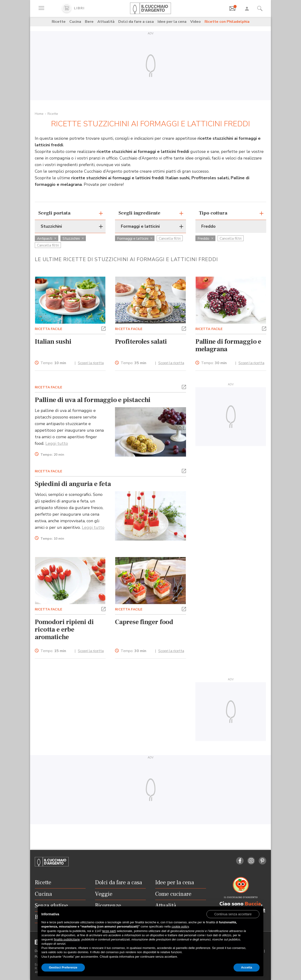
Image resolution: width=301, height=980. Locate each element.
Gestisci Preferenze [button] (63, 967)
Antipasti (47, 239)
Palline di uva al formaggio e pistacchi (93, 400)
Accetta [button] (247, 967)
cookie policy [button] (180, 926)
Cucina (75, 22)
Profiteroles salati (141, 342)
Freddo (205, 239)
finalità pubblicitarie (67, 939)
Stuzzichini (73, 239)
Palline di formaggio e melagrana (228, 345)
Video (196, 22)
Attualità (106, 22)
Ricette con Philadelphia (227, 22)
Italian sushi (53, 342)
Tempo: (53, 363)
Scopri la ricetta (91, 363)
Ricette (59, 22)
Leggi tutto (57, 443)
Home (39, 114)
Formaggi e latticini (135, 239)
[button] (103, 328)
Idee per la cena (172, 22)
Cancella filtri (48, 245)
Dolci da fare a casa (136, 22)
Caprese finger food (144, 622)
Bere (89, 22)
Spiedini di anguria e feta (73, 484)
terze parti (109, 931)
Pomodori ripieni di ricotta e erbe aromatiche (64, 629)
